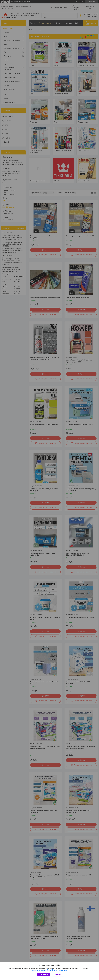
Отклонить (58, 975)
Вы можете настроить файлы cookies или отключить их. (49, 970)
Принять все (44, 975)
